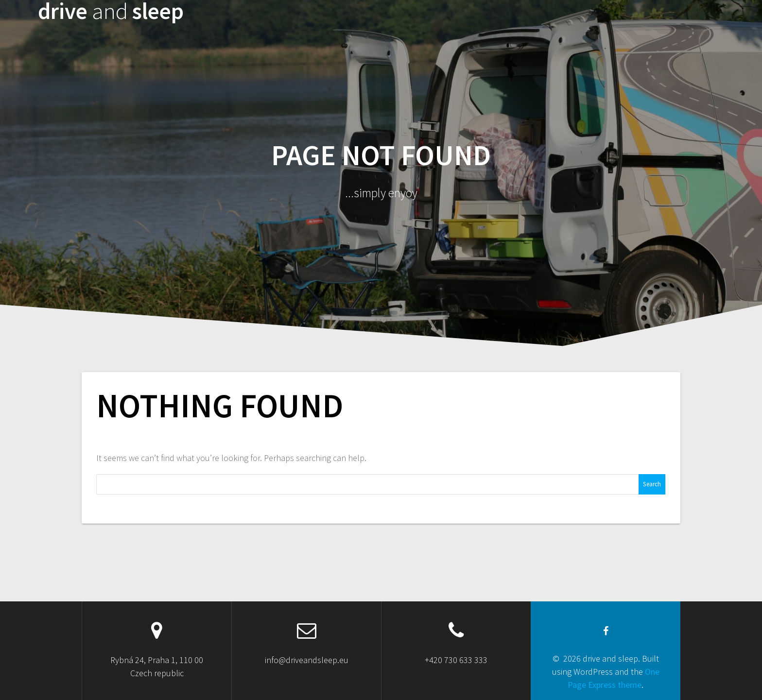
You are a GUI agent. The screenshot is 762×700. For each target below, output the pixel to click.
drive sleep (111, 11)
